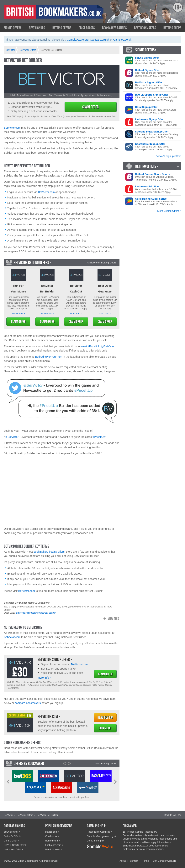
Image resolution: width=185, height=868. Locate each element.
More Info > (18, 314)
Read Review (105, 717)
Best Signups (37, 28)
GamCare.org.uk (95, 841)
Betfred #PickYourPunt (49, 357)
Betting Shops (172, 28)
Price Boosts (87, 28)
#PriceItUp (99, 437)
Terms (146, 861)
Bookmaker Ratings (114, 28)
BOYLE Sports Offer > (15, 845)
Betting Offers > (147, 166)
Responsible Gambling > (100, 832)
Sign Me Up (105, 728)
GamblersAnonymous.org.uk (102, 836)
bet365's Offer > (12, 832)
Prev (8, 782)
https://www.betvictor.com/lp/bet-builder (36, 613)
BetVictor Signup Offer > (55, 659)
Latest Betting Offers (105, 763)
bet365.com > (52, 832)
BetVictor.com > (49, 716)
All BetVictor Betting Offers (101, 263)
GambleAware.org (78, 40)
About (122, 861)
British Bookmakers (42, 15)
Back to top (170, 815)
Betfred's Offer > (12, 836)
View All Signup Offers (169, 156)
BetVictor (8, 815)
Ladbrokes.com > (54, 845)
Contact (134, 861)
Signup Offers (13, 28)
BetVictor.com (12, 128)
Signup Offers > (146, 50)
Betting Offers (62, 28)
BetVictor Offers (25, 815)
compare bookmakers (28, 703)
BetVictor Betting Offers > (32, 262)
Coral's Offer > (11, 841)
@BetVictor (12, 437)
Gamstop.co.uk (122, 40)
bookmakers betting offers (49, 552)
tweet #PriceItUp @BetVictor (98, 346)
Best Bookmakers (145, 28)
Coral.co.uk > (52, 836)
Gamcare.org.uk (100, 40)
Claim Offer (90, 107)
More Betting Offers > (169, 211)
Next (115, 782)
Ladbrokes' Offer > (13, 850)
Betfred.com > (53, 841)
